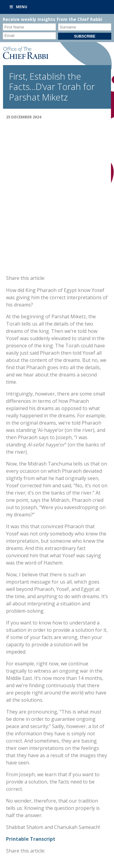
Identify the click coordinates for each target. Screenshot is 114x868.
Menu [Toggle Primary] (18, 7)
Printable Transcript (31, 839)
